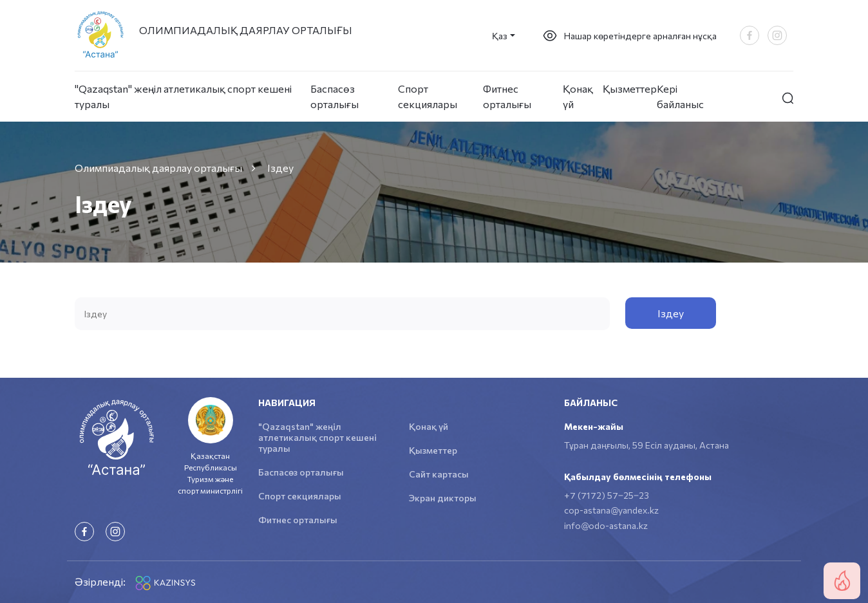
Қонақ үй (578, 96)
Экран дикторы (443, 498)
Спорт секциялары (428, 96)
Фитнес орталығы (507, 96)
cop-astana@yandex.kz (611, 510)
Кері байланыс (680, 96)
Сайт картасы (439, 474)
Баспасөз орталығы (335, 96)
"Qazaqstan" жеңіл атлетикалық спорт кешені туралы (183, 96)
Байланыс (591, 403)
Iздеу (671, 313)
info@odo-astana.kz (606, 525)
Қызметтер (630, 88)
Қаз (500, 36)
